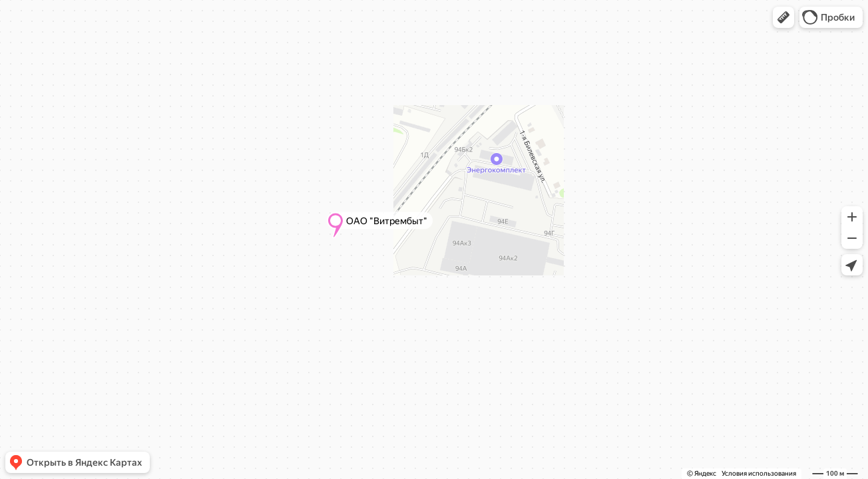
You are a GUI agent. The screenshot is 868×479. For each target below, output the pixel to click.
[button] (783, 17)
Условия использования (759, 473)
